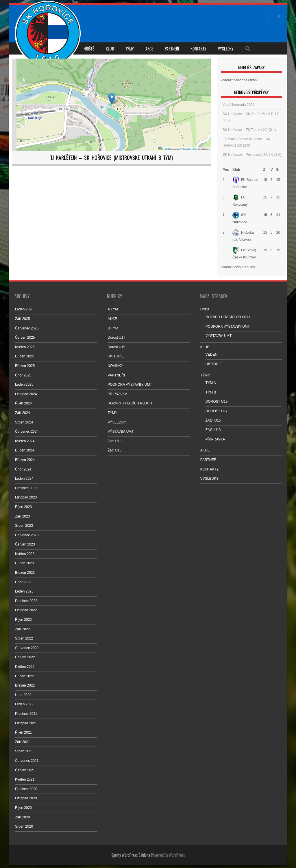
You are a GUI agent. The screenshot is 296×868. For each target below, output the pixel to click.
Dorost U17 (116, 338)
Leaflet (163, 149)
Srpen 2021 (24, 751)
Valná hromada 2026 (239, 105)
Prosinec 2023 (26, 488)
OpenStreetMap (190, 149)
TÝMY (130, 49)
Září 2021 (22, 742)
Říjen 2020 (23, 808)
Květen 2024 (25, 441)
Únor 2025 (23, 375)
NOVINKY (115, 366)
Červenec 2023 (27, 535)
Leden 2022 (24, 704)
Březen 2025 (25, 366)
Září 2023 (22, 516)
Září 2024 (22, 413)
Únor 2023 (23, 582)
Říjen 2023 (23, 507)
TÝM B (211, 392)
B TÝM (113, 328)
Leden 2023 (24, 591)
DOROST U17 (217, 411)
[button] (112, 99)
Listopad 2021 (26, 723)
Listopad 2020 (26, 798)
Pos (226, 170)
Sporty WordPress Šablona (131, 855)
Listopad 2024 (26, 394)
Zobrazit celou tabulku (238, 267)
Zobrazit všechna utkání (239, 80)
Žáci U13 (114, 441)
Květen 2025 (25, 347)
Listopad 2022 (26, 610)
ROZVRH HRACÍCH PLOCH (130, 403)
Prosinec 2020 (26, 789)
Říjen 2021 (23, 732)
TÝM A (211, 383)
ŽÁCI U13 (213, 430)
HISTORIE (116, 356)
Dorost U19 (116, 347)
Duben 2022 (24, 676)
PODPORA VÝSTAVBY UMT (130, 385)
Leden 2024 (24, 479)
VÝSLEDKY (226, 49)
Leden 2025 (24, 385)
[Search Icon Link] (248, 48)
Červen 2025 (25, 338)
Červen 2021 (25, 770)
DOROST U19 (217, 402)
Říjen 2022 (23, 620)
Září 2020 (22, 817)
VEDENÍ (212, 355)
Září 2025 (22, 319)
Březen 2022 (25, 685)
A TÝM (113, 309)
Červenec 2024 (27, 432)
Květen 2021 (25, 779)
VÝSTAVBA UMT (121, 432)
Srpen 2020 (24, 826)
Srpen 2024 (24, 422)
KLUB (110, 49)
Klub (236, 170)
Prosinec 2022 (26, 601)
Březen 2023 (25, 573)
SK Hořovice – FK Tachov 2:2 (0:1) (249, 130)
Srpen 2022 (24, 638)
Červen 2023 (25, 544)
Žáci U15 (114, 450)
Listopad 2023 (26, 497)
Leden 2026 (24, 309)
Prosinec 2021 (26, 714)
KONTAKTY (198, 49)
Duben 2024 (24, 450)
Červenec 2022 (27, 648)
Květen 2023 (25, 554)
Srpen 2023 (24, 526)
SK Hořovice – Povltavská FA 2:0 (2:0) (252, 155)
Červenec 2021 (27, 761)
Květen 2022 (25, 667)
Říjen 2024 (23, 403)
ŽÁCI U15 (213, 421)
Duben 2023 (24, 563)
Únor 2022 (23, 695)
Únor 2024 (23, 469)
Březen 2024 (25, 460)
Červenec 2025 (27, 328)
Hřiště (89, 49)
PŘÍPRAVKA (117, 394)
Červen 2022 (25, 657)
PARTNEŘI (172, 49)
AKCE (149, 49)
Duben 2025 (24, 356)
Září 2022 (22, 629)
